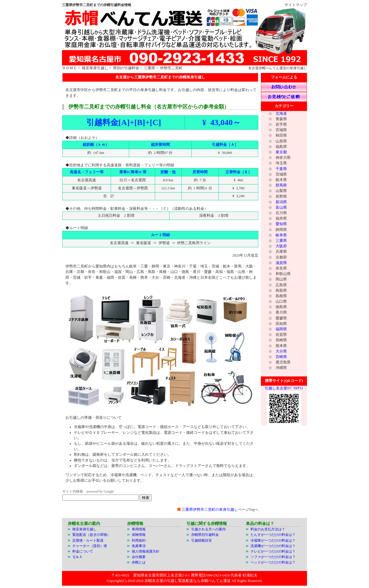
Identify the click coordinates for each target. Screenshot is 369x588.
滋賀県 (281, 263)
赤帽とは (139, 562)
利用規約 (139, 540)
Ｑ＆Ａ (77, 557)
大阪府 (281, 246)
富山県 (281, 208)
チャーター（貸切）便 (90, 546)
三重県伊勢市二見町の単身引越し (210, 510)
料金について (83, 551)
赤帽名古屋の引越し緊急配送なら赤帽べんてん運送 (188, 581)
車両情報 (139, 529)
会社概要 (139, 557)
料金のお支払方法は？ (268, 529)
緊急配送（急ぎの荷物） (91, 535)
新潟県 (281, 202)
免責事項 (139, 546)
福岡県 (281, 329)
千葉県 (281, 169)
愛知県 (281, 224)
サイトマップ (296, 5)
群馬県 (281, 185)
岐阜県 (281, 235)
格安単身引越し (95, 68)
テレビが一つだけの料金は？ (273, 551)
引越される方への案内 (208, 529)
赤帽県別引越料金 (205, 535)
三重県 (149, 68)
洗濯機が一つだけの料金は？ (273, 546)
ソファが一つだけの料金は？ (273, 557)
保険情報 (139, 535)
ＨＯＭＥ (69, 68)
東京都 (281, 152)
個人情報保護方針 (146, 551)
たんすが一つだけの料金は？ (273, 535)
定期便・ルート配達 (88, 540)
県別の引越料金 (126, 68)
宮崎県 (281, 357)
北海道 (281, 114)
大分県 (281, 351)
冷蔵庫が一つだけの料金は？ (273, 540)
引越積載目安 (202, 540)
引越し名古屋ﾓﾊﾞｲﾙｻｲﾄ (284, 388)
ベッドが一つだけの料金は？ (273, 562)
